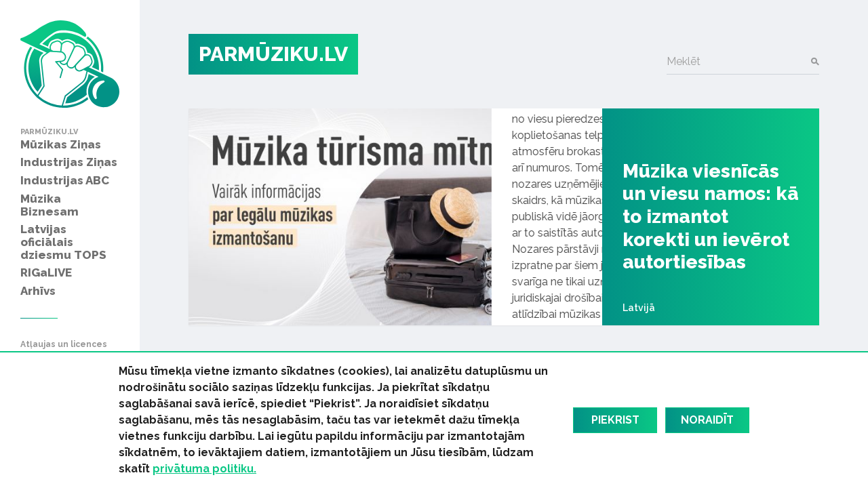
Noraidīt (707, 420)
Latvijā (639, 308)
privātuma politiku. (204, 469)
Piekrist (615, 420)
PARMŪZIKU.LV (273, 54)
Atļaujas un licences (64, 345)
